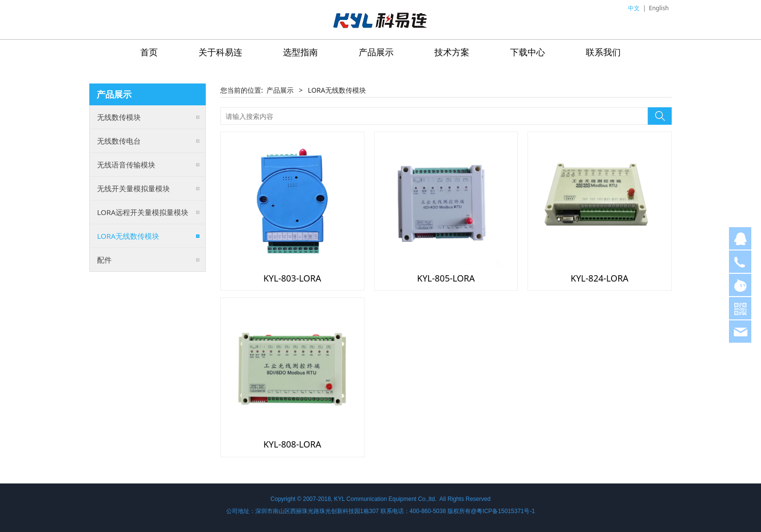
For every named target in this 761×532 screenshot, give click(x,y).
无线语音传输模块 (126, 165)
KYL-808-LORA (292, 444)
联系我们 (603, 52)
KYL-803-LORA (292, 278)
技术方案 (452, 52)
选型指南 (300, 52)
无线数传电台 (119, 141)
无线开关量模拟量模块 (133, 188)
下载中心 (528, 52)
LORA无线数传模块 (128, 236)
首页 (149, 52)
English (659, 8)
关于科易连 (220, 52)
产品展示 (376, 52)
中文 (634, 8)
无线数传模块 (119, 117)
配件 (104, 260)
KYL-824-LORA (600, 278)
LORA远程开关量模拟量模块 (143, 212)
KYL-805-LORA (446, 278)
